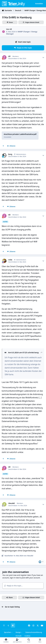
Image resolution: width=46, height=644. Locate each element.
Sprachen (8, 632)
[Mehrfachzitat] (3, 146)
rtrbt (10, 260)
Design (19, 632)
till (11, 29)
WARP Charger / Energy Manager (22, 33)
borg (10, 154)
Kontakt (19, 636)
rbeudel (11, 503)
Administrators (21, 154)
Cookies (27, 636)
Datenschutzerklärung (34, 632)
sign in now (14, 578)
